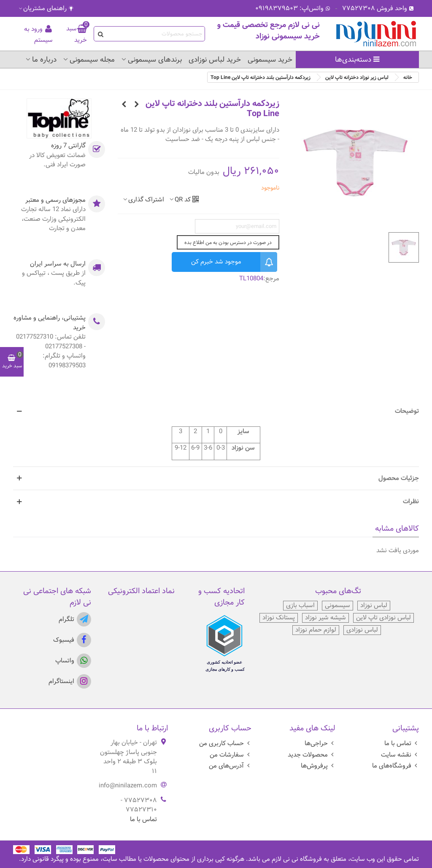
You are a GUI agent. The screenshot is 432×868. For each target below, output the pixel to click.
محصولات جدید (312, 755)
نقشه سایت (400, 755)
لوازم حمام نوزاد (316, 630)
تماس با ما (402, 743)
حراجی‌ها (320, 743)
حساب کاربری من (225, 743)
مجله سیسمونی (92, 59)
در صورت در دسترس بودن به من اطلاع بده (228, 242)
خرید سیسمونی (270, 59)
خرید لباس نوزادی (215, 59)
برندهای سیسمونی (155, 59)
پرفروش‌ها (318, 766)
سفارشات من (231, 755)
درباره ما (44, 59)
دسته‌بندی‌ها (358, 59)
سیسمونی (337, 606)
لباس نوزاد (374, 606)
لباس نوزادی (362, 630)
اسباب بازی (300, 606)
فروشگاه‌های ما (396, 766)
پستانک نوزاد (279, 618)
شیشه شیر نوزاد (325, 618)
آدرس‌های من (230, 766)
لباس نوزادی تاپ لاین (383, 618)
